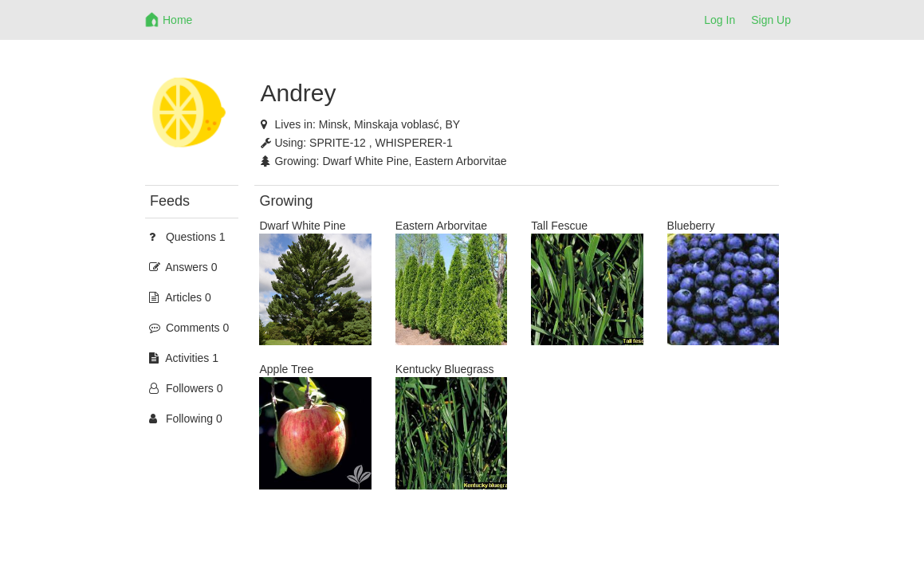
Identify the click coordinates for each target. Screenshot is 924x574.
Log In (720, 20)
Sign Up (771, 20)
